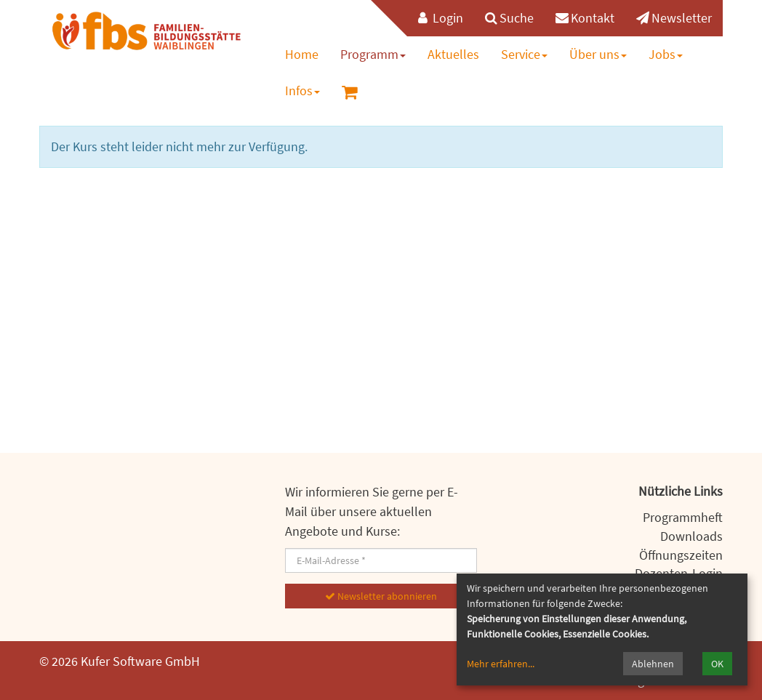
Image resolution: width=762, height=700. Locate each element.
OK (717, 664)
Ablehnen (653, 664)
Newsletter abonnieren (381, 596)
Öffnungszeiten (681, 555)
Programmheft (683, 517)
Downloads (691, 536)
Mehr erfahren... (501, 664)
